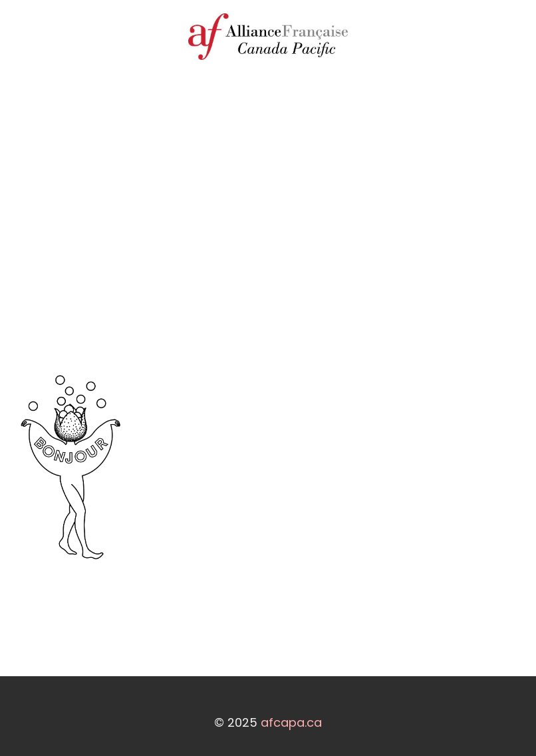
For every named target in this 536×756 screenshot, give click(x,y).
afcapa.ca (291, 722)
